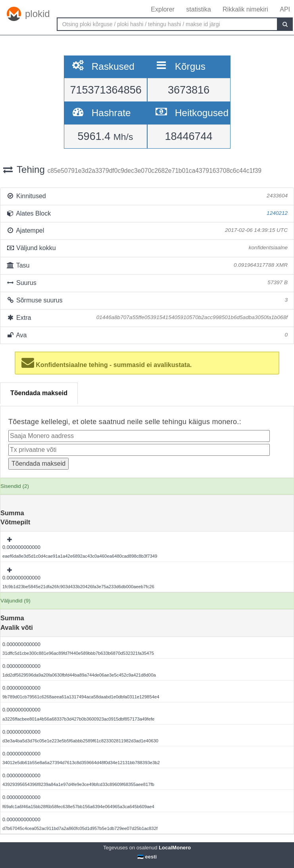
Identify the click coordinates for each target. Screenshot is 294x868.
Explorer (163, 9)
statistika (198, 9)
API (285, 9)
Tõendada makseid (39, 393)
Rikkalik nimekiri (245, 9)
